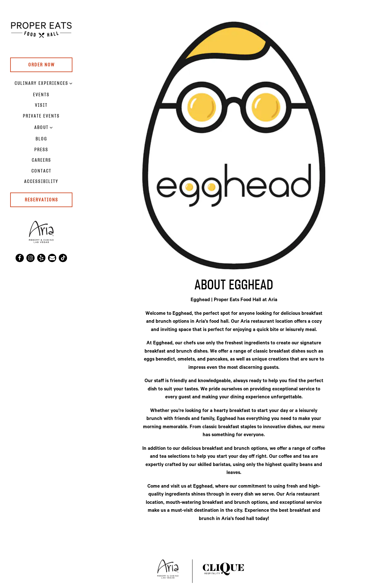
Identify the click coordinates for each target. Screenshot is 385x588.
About (41, 128)
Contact (41, 171)
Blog (41, 139)
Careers (41, 160)
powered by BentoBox (53, 272)
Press (41, 150)
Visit (41, 105)
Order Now (41, 65)
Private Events (41, 116)
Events (41, 95)
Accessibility (41, 182)
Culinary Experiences (41, 83)
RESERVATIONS (41, 200)
